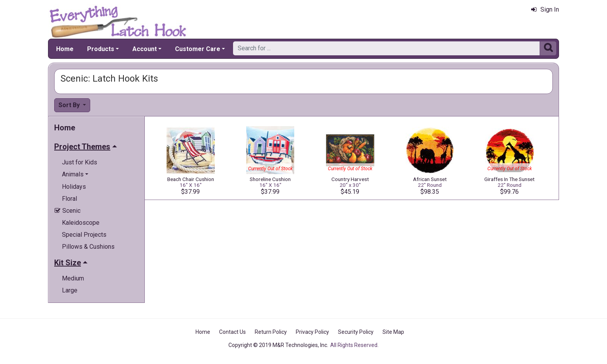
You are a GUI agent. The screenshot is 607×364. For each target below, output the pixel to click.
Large (70, 290)
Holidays (74, 187)
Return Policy (271, 332)
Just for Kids (80, 162)
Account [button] (145, 49)
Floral (69, 199)
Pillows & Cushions (88, 247)
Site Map (393, 332)
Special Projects (84, 235)
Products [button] (101, 49)
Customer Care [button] (198, 49)
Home (65, 49)
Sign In (545, 9)
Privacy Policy (312, 332)
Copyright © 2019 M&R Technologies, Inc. (278, 345)
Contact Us (232, 332)
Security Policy (356, 332)
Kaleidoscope (81, 223)
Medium (73, 278)
